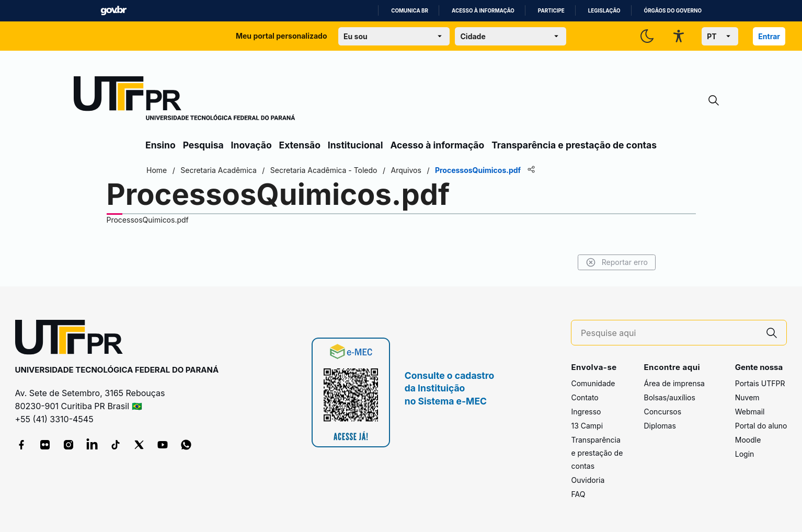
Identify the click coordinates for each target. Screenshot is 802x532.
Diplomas (660, 426)
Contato (585, 397)
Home (157, 170)
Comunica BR (410, 11)
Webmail (750, 412)
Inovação (251, 145)
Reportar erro (617, 262)
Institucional (356, 145)
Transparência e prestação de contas (574, 145)
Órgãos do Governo (673, 11)
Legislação (604, 11)
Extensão (300, 145)
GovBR (113, 11)
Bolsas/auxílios (669, 397)
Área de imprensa (674, 383)
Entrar (769, 36)
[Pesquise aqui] (669, 333)
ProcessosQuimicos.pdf (148, 220)
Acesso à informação (483, 11)
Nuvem (747, 397)
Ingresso (586, 412)
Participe (551, 11)
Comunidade (593, 383)
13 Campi (587, 426)
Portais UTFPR (760, 383)
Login (745, 454)
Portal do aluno (761, 426)
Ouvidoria (588, 480)
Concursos (662, 412)
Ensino (161, 145)
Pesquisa (203, 145)
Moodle (748, 440)
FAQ (578, 494)
